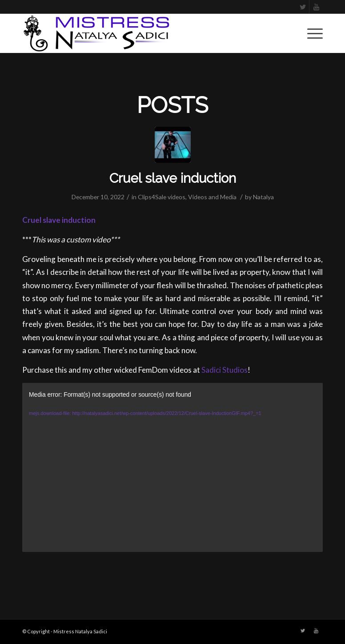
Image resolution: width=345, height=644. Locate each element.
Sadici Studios (225, 370)
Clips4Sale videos (162, 197)
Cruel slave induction (173, 178)
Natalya (263, 197)
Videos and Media (212, 197)
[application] (172, 467)
